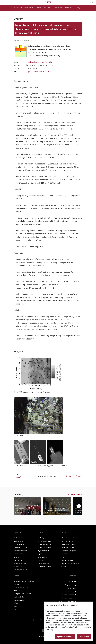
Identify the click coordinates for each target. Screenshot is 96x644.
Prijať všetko (84, 637)
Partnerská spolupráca (69, 551)
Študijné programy (44, 538)
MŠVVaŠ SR (18, 603)
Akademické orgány (20, 551)
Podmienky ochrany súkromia (67, 601)
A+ (70, 582)
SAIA (16, 607)
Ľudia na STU (18, 557)
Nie (78, 476)
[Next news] (79, 506)
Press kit (17, 584)
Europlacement (19, 600)
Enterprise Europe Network (23, 594)
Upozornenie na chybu (69, 598)
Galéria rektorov (19, 544)
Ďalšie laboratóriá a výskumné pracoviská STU (39, 8)
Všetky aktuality (74, 494)
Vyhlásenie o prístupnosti (68, 595)
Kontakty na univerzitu (21, 570)
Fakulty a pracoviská (21, 547)
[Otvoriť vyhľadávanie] (93, 2)
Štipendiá (41, 554)
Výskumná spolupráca (68, 547)
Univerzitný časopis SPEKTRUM (24, 581)
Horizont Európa (19, 597)
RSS (75, 592)
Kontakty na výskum (68, 560)
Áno (68, 476)
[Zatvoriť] (2, 2)
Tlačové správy (19, 541)
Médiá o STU (18, 560)
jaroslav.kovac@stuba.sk (39, 72)
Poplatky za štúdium (44, 547)
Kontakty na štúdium (44, 567)
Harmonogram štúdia (45, 541)
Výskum (19, 8)
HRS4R (64, 557)
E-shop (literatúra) (44, 563)
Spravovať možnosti (65, 637)
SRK (15, 610)
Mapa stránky (72, 588)
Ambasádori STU (43, 557)
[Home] (14, 8)
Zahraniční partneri (67, 541)
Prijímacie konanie (44, 551)
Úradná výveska (19, 554)
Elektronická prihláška (45, 544)
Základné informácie (21, 538)
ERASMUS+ (41, 560)
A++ (74, 581)
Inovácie (64, 554)
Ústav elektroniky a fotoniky (40, 62)
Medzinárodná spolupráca (70, 538)
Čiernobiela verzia (70, 585)
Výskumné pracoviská (68, 544)
